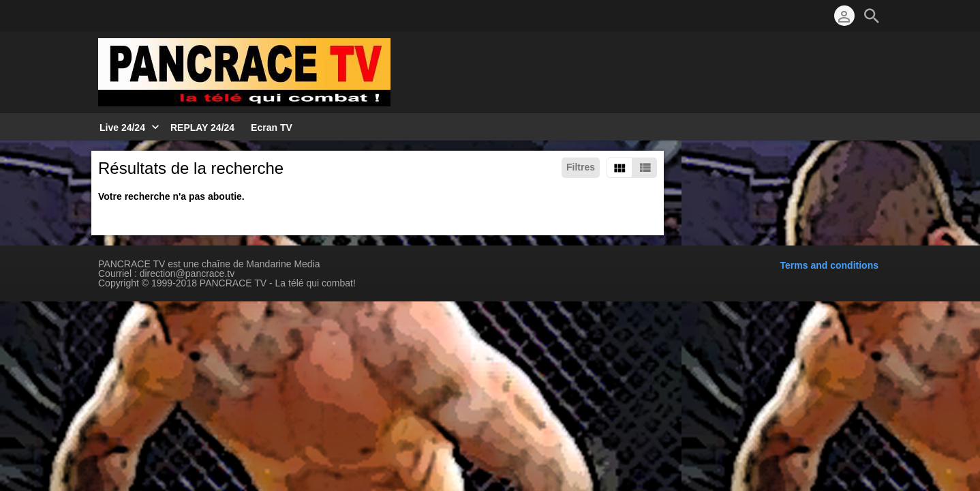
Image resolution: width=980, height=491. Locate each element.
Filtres (581, 167)
